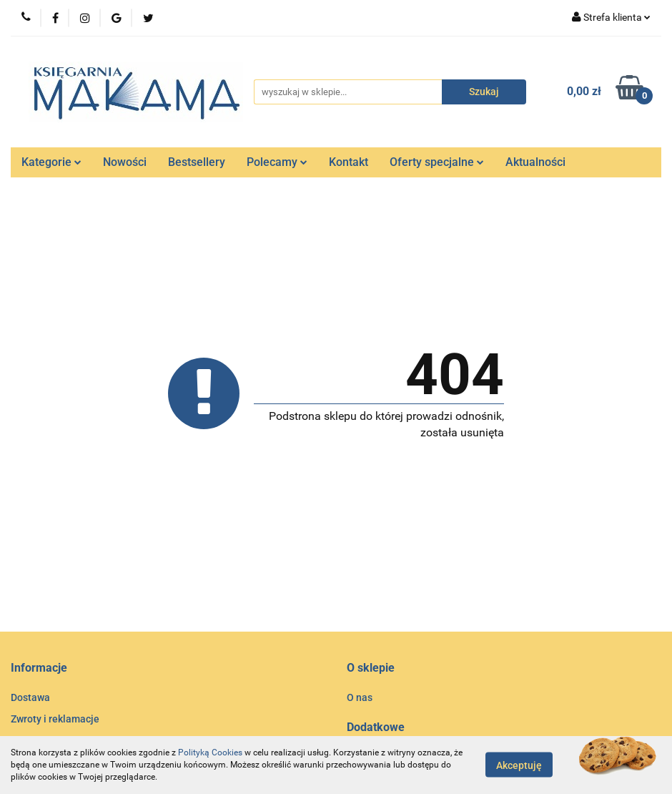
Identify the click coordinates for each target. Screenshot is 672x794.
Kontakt (349, 162)
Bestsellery (197, 162)
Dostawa (30, 697)
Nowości (125, 162)
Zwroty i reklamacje (55, 719)
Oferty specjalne (437, 162)
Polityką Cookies (210, 753)
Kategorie (51, 162)
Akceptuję (519, 765)
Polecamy (277, 162)
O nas (360, 697)
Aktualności (535, 162)
